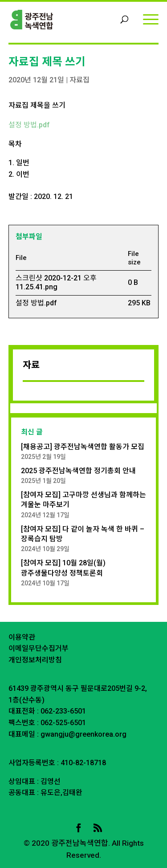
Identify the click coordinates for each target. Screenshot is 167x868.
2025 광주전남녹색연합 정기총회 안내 (78, 471)
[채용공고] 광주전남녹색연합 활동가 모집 (83, 447)
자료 (31, 365)
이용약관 (22, 637)
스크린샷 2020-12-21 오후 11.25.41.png (56, 283)
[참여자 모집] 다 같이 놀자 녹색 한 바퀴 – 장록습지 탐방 (83, 534)
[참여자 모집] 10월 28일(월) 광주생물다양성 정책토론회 (63, 568)
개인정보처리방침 (35, 660)
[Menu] (151, 19)
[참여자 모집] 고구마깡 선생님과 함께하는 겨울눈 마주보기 (83, 500)
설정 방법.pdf (29, 125)
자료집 (79, 80)
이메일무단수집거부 (39, 648)
